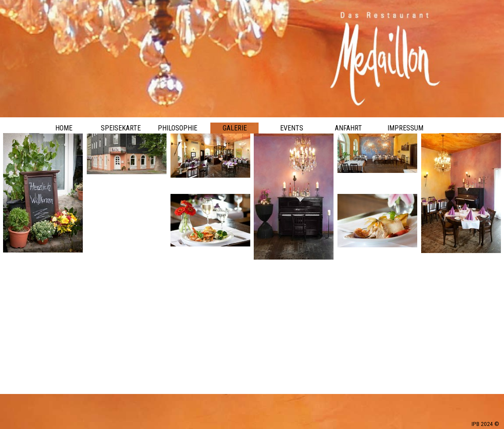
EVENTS (292, 128)
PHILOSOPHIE (177, 128)
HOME (64, 128)
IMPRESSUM (405, 128)
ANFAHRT (348, 128)
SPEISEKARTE (121, 128)
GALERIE (235, 128)
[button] (210, 194)
